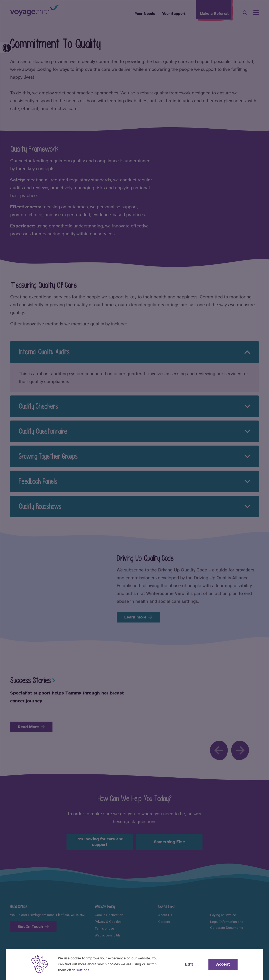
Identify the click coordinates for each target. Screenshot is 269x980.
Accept (223, 964)
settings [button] (83, 970)
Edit (189, 964)
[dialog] (134, 490)
